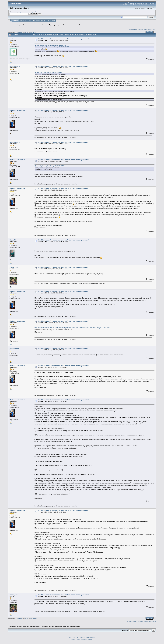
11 (19, 32)
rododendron (14, 348)
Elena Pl (13, 240)
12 (21, 32)
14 (26, 32)
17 (31, 32)
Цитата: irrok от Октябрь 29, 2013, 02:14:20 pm (49, 72)
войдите (21, 12)
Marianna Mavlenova (17, 110)
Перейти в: (125, 630)
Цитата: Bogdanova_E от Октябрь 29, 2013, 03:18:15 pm (51, 166)
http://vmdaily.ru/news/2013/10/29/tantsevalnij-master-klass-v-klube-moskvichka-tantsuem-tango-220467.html (72, 328)
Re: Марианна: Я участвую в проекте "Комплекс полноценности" (63, 39)
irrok (11, 39)
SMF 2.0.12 (72, 637)
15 (28, 32)
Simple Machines (90, 637)
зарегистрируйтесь (33, 12)
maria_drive (14, 267)
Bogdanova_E (15, 66)
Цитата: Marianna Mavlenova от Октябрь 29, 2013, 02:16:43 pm (53, 47)
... (18, 32)
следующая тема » (149, 29)
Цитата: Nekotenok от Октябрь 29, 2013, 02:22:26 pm (50, 45)
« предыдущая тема (135, 29)
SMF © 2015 (80, 637)
